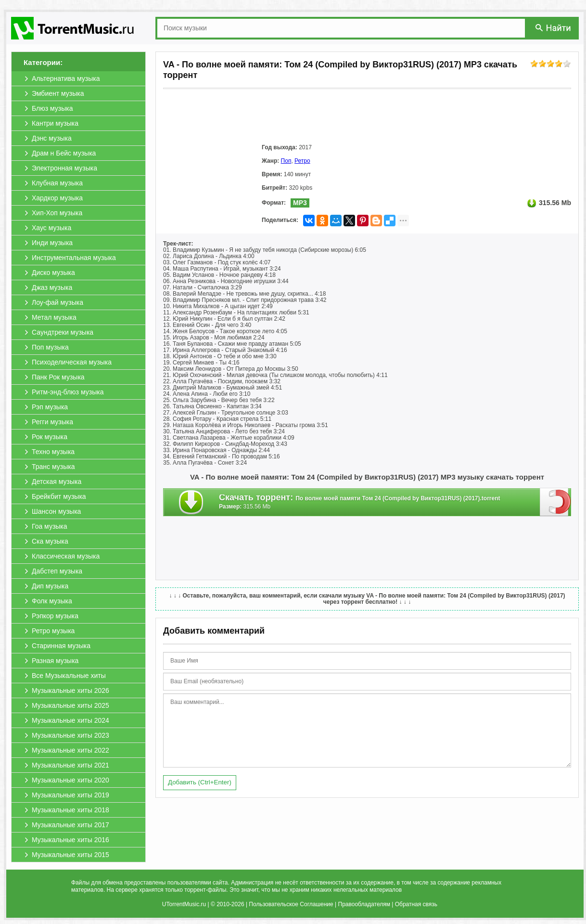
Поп (286, 161)
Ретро (302, 161)
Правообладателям (364, 904)
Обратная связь (416, 904)
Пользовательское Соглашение (291, 904)
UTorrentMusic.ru (184, 904)
